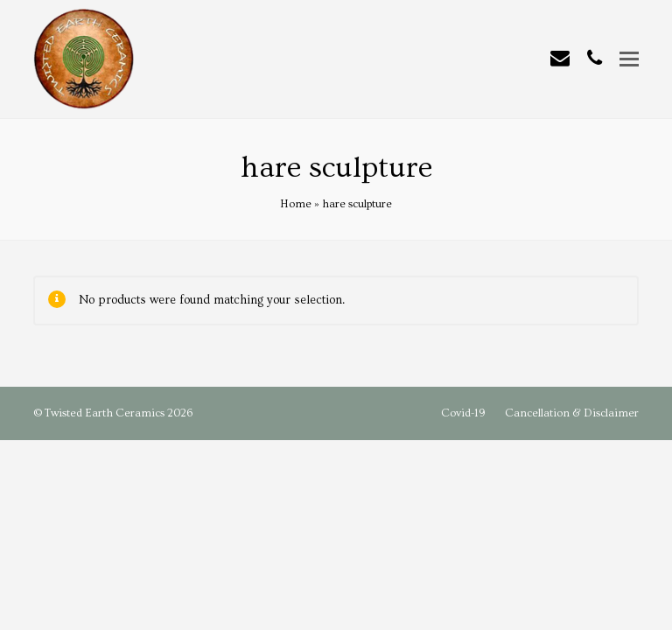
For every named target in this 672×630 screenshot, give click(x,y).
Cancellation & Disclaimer (572, 413)
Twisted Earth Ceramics (105, 413)
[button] (629, 60)
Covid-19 (463, 413)
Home (296, 204)
